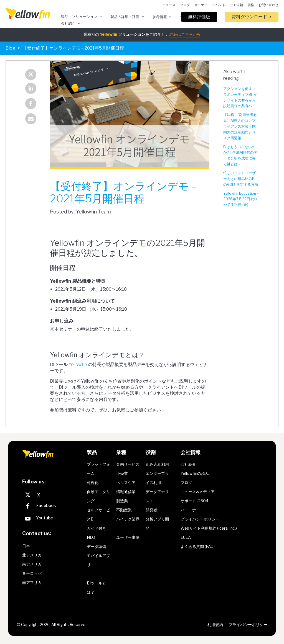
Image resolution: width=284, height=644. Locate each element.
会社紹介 (188, 464)
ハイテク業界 (128, 519)
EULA (186, 537)
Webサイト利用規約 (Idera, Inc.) (209, 528)
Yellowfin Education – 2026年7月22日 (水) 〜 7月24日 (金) (241, 199)
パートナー (190, 510)
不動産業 (124, 510)
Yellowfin (78, 364)
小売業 (122, 473)
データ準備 (97, 546)
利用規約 (215, 624)
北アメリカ (32, 555)
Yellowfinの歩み (195, 473)
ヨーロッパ (32, 573)
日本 (26, 546)
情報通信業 (126, 492)
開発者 (151, 510)
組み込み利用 (157, 464)
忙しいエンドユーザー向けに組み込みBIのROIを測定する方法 (241, 179)
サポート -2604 (194, 501)
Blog (10, 48)
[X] (53, 495)
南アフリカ (32, 582)
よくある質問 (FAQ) (198, 546)
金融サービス (128, 464)
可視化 (93, 482)
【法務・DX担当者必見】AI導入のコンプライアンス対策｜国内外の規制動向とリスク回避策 (240, 126)
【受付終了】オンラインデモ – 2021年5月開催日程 (73, 48)
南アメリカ (32, 564)
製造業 (122, 501)
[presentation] (28, 14)
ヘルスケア (126, 482)
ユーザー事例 (128, 537)
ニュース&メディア (198, 492)
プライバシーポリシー (200, 519)
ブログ (186, 482)
